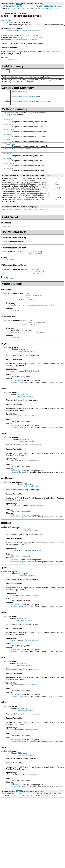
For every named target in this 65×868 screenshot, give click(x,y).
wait (36, 223)
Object (32, 99)
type (9, 166)
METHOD (31, 8)
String (43, 104)
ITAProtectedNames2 (13, 30)
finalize (10, 223)
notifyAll (30, 223)
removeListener (13, 155)
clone (3, 223)
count (9, 129)
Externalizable (26, 30)
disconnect (11, 134)
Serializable (36, 30)
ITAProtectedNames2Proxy (20, 94)
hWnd (9, 140)
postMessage (12, 150)
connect (10, 124)
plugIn (9, 145)
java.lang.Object (6, 20)
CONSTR (23, 8)
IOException (37, 269)
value (9, 176)
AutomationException (27, 372)
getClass (17, 223)
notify (24, 223)
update (10, 171)
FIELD (17, 8)
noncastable (14, 71)
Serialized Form (11, 60)
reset (9, 161)
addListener (11, 116)
